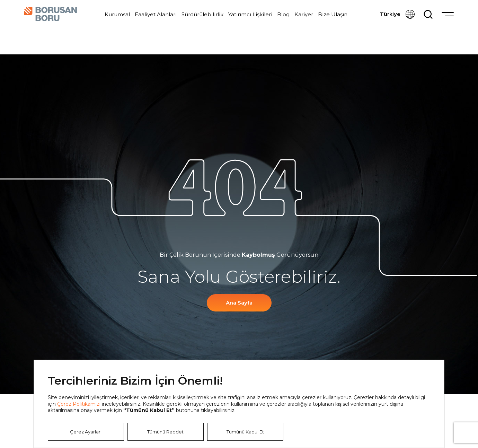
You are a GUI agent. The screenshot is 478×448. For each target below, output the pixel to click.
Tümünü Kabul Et (245, 432)
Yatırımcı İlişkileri (250, 14)
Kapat (428, 376)
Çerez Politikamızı (79, 404)
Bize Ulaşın (333, 14)
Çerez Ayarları (86, 432)
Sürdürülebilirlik (202, 14)
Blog (283, 14)
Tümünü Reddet (165, 432)
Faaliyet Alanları (156, 14)
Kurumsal (117, 14)
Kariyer (304, 14)
